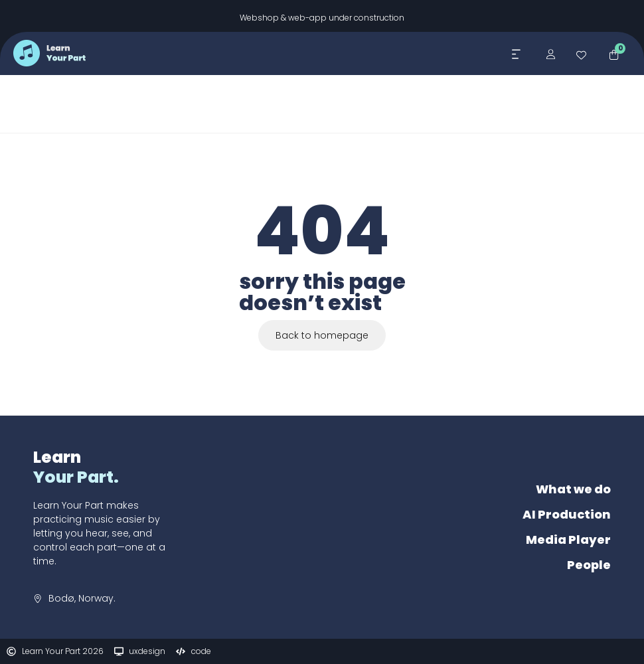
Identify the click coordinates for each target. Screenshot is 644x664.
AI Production (567, 514)
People (589, 565)
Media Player (568, 539)
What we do (573, 489)
